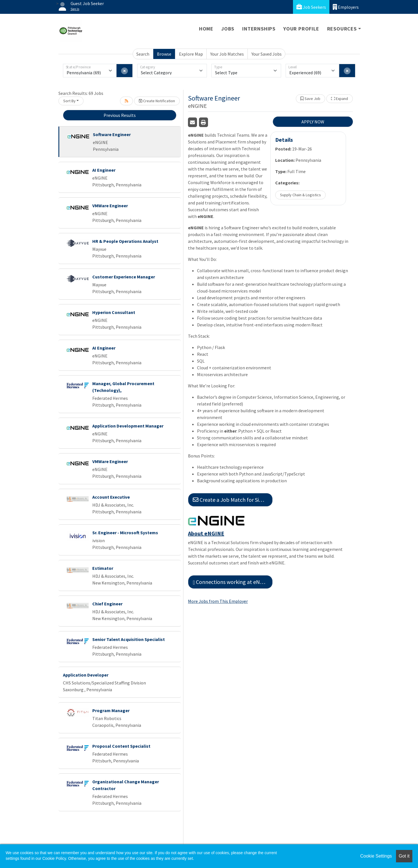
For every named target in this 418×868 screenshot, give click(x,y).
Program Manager (111, 710)
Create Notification (157, 101)
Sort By (69, 101)
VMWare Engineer (110, 206)
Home (206, 29)
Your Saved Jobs (267, 54)
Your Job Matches (227, 54)
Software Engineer (112, 134)
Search (143, 54)
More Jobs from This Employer (218, 601)
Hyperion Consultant (114, 312)
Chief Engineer (107, 604)
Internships (259, 29)
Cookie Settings (376, 856)
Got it (404, 856)
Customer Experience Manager (124, 277)
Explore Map (191, 54)
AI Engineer (104, 170)
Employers (346, 7)
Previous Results (120, 115)
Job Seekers (311, 7)
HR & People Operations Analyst (125, 241)
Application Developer (86, 675)
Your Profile (301, 29)
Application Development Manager (128, 426)
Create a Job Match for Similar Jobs (233, 500)
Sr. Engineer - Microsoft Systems (125, 533)
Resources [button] (342, 29)
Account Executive (111, 497)
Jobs (228, 29)
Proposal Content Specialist (121, 746)
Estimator (103, 568)
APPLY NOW (313, 122)
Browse (164, 54)
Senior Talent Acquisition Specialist (129, 639)
